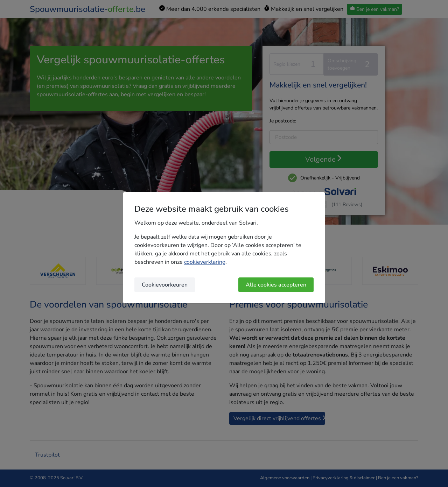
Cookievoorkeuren (165, 285)
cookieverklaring (205, 262)
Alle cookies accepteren (276, 285)
